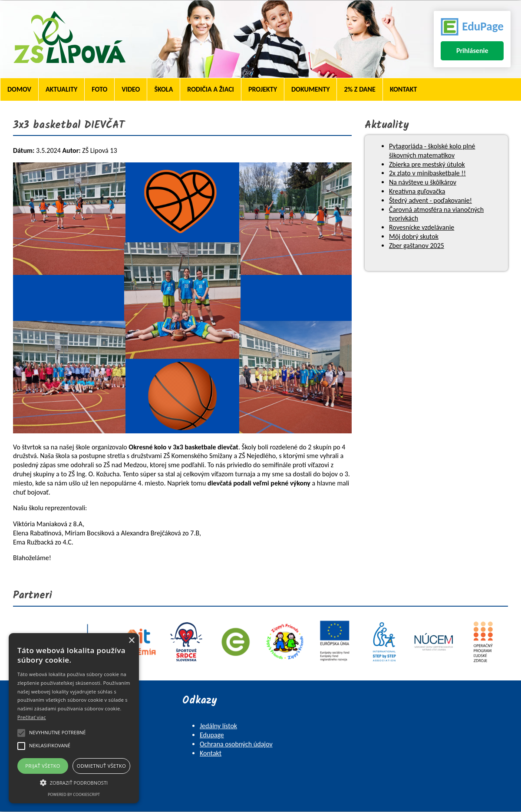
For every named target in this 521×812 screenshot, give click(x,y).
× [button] (131, 641)
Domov (19, 89)
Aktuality (61, 89)
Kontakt (403, 89)
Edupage (212, 735)
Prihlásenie (472, 51)
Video (131, 89)
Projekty (263, 89)
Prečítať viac (32, 717)
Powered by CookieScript (74, 794)
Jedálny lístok (218, 726)
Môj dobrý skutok (414, 236)
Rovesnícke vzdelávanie (422, 227)
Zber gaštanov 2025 (417, 246)
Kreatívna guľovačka (417, 191)
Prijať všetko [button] (43, 766)
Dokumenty (310, 89)
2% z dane (359, 89)
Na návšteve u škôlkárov (423, 182)
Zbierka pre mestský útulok (427, 164)
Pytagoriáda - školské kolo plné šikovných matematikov (432, 151)
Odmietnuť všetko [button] (101, 766)
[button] (74, 782)
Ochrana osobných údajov (236, 744)
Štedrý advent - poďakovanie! (430, 200)
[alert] (74, 718)
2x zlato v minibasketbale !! (427, 173)
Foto (99, 89)
